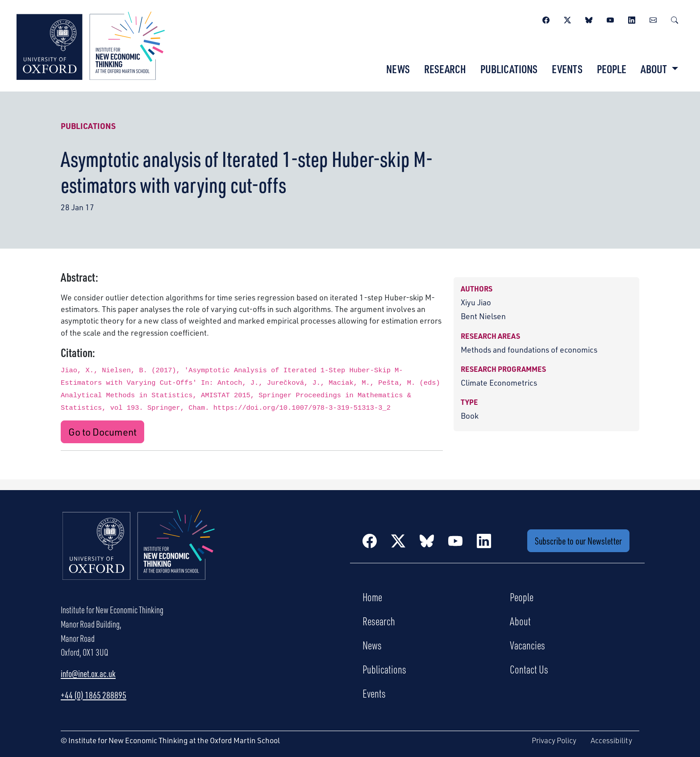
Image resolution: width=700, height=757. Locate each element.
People (612, 69)
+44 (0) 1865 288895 (94, 695)
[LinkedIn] (632, 19)
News (398, 69)
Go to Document (102, 432)
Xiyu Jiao (476, 302)
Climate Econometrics (499, 383)
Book (470, 416)
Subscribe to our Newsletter (578, 541)
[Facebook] (546, 19)
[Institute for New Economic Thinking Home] (139, 554)
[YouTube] (610, 19)
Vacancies (527, 645)
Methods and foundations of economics (529, 349)
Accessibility (611, 740)
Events (567, 69)
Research (445, 69)
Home (372, 597)
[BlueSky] (589, 19)
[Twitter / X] (567, 19)
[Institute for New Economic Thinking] (91, 45)
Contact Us (529, 669)
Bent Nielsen (483, 316)
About (520, 621)
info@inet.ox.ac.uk (88, 674)
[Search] (675, 19)
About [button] (655, 69)
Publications (509, 69)
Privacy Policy (554, 740)
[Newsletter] (653, 19)
